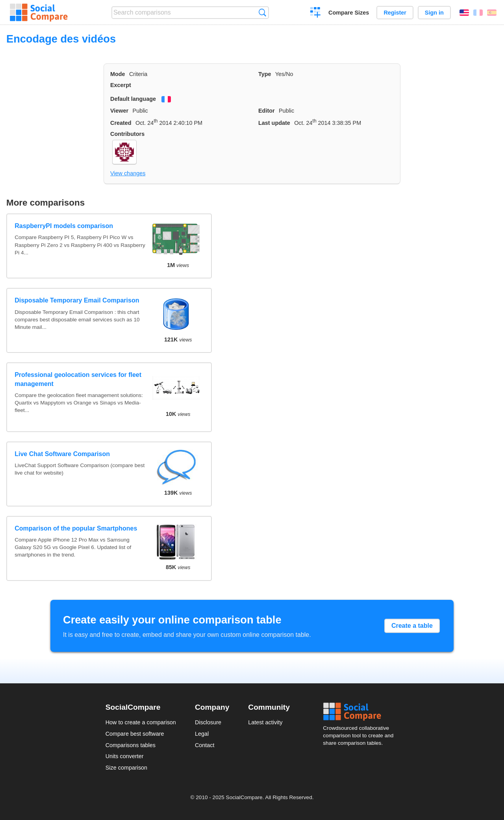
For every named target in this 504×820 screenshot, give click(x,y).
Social (361, 712)
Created (121, 123)
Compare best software (135, 734)
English (464, 13)
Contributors (127, 134)
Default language (133, 99)
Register (395, 13)
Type (265, 74)
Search (262, 12)
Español (492, 13)
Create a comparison (316, 13)
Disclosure (208, 722)
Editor (267, 111)
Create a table (412, 626)
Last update (274, 123)
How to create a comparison (141, 722)
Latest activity (265, 722)
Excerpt (121, 85)
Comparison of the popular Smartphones (76, 528)
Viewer (119, 111)
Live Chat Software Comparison (62, 454)
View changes (128, 173)
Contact (205, 745)
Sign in (434, 13)
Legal (202, 734)
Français (478, 13)
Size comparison (126, 768)
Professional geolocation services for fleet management (78, 379)
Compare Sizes (349, 13)
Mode (118, 74)
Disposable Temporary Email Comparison (77, 300)
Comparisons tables (131, 745)
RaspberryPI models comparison (64, 226)
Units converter (125, 756)
